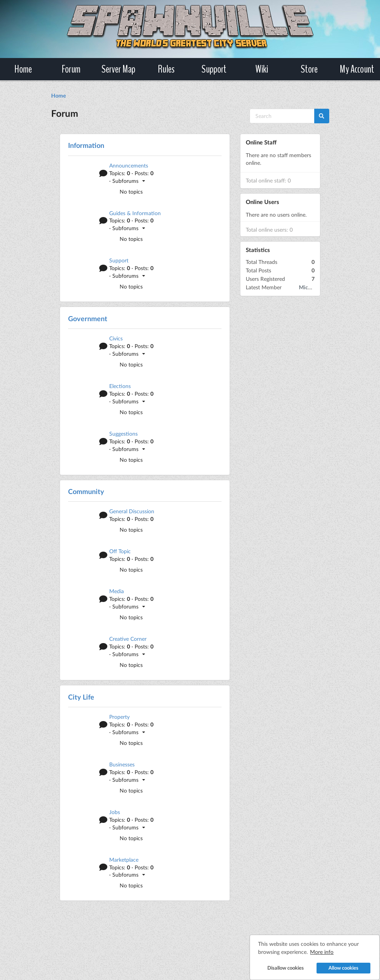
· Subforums (127, 181)
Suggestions (123, 434)
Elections (120, 386)
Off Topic (120, 551)
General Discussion (132, 511)
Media (117, 591)
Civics (116, 338)
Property (119, 717)
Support (214, 69)
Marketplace (124, 860)
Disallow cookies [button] (281, 963)
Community (86, 491)
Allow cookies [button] (339, 963)
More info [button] (317, 947)
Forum (71, 69)
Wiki (262, 69)
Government (88, 318)
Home (23, 69)
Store (309, 69)
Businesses (122, 764)
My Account (357, 69)
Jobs (115, 812)
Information (86, 145)
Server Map (118, 69)
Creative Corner (128, 639)
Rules (166, 69)
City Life (81, 697)
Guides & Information (135, 213)
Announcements (129, 165)
